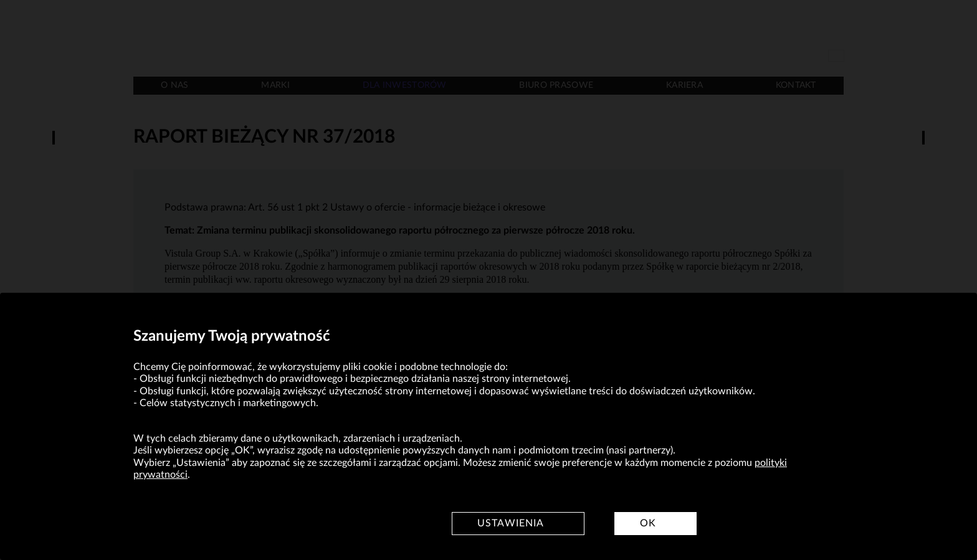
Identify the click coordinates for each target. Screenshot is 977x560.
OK (648, 523)
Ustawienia (511, 523)
